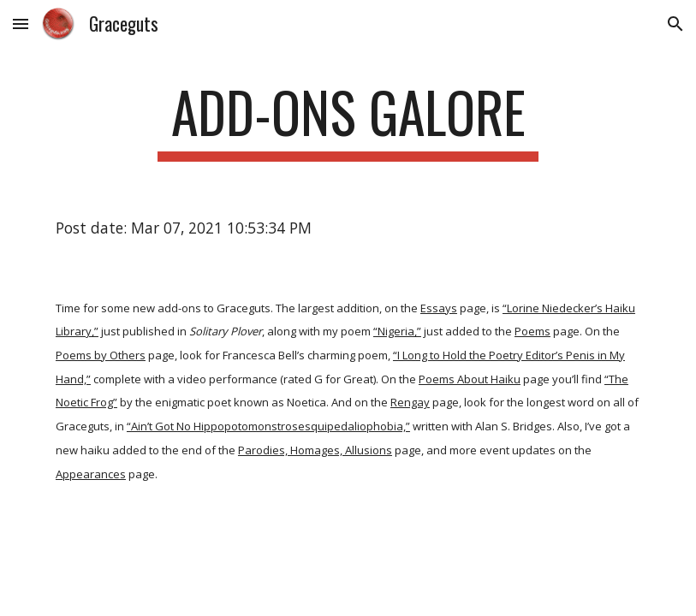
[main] (348, 120)
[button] (21, 24)
